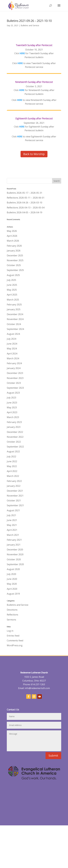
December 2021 (15, 491)
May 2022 (12, 466)
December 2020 (15, 550)
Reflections (12, 615)
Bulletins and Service (30, 25)
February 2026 (14, 246)
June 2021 (12, 520)
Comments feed (15, 641)
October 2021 (14, 501)
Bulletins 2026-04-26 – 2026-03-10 (24, 203)
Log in (10, 631)
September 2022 (15, 447)
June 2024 (12, 344)
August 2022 (13, 451)
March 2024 (13, 358)
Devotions (12, 610)
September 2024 (15, 329)
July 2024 (11, 339)
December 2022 (15, 432)
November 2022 (15, 437)
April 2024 (12, 354)
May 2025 (12, 290)
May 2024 (12, 349)
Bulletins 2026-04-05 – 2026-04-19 (24, 212)
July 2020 (11, 574)
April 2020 (12, 589)
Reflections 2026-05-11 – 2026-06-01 (26, 198)
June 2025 (12, 285)
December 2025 (15, 255)
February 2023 (14, 422)
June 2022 (12, 461)
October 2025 (14, 265)
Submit (53, 756)
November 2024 (15, 319)
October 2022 (14, 442)
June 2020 (12, 579)
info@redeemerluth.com (37, 688)
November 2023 (15, 378)
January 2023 (14, 427)
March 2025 (13, 300)
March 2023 (13, 417)
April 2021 (12, 530)
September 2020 (15, 564)
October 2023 (14, 383)
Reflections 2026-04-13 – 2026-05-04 (26, 208)
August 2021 (13, 510)
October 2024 (14, 324)
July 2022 (11, 456)
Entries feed (13, 636)
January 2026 (14, 251)
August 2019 (13, 594)
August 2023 (13, 393)
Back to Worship (34, 154)
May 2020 (12, 584)
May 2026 (12, 231)
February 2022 (14, 481)
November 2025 (15, 260)
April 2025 (12, 295)
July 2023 (11, 398)
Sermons (11, 620)
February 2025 (14, 305)
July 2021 (11, 515)
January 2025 (14, 309)
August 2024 (13, 334)
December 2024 (15, 314)
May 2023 (12, 407)
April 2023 (12, 412)
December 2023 (15, 373)
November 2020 (15, 554)
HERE (22, 53)
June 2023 (12, 403)
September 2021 (15, 505)
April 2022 (12, 471)
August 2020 (13, 569)
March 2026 (13, 241)
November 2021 (15, 496)
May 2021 (12, 525)
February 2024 (14, 363)
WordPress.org (15, 645)
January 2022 (14, 486)
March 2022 (13, 476)
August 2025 (13, 275)
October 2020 (14, 559)
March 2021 (13, 535)
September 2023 (15, 388)
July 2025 (11, 280)
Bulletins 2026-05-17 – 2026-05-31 (24, 193)
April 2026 (12, 236)
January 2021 (14, 545)
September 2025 (15, 270)
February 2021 (14, 540)
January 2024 (14, 368)
